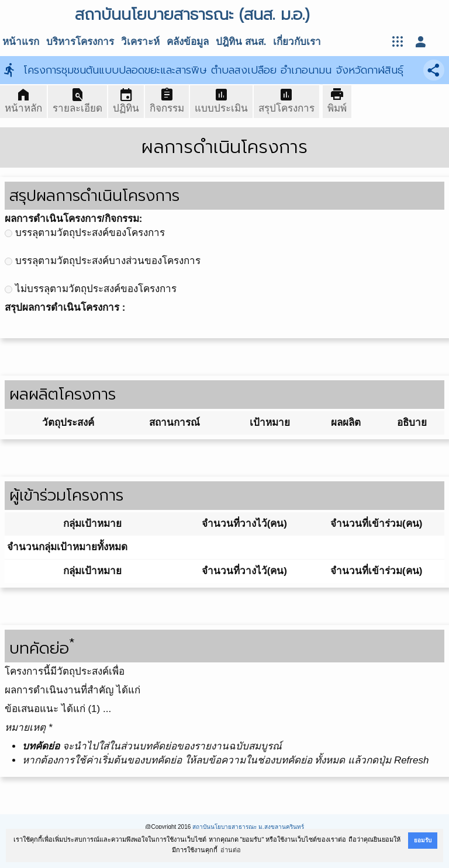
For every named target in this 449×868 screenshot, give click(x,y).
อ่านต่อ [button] (231, 850)
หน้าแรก (21, 42)
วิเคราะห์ (140, 42)
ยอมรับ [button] (423, 840)
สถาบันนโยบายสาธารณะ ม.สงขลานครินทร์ (248, 827)
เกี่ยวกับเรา (297, 42)
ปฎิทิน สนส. (241, 42)
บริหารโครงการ (80, 42)
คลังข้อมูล (188, 42)
